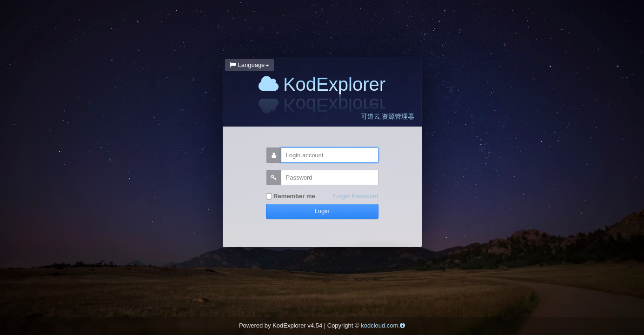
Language (250, 65)
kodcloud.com (379, 325)
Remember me (291, 197)
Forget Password (355, 196)
